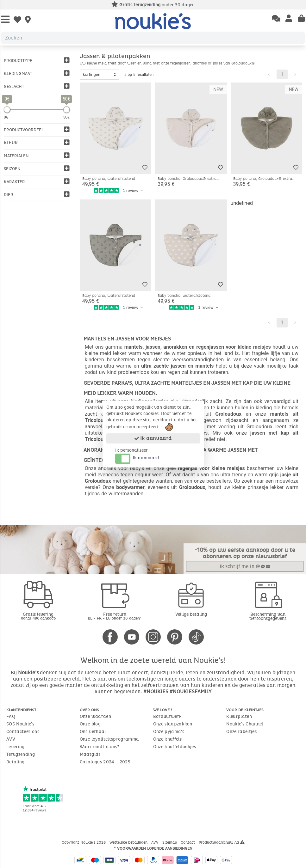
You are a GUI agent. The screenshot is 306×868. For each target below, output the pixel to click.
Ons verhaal (93, 732)
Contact (188, 842)
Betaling (16, 762)
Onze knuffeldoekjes (175, 747)
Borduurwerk (168, 716)
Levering (16, 747)
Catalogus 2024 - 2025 (105, 762)
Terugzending (21, 754)
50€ (66, 117)
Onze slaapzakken (173, 724)
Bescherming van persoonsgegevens (268, 616)
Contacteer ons (23, 732)
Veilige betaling (191, 614)
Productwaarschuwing (222, 842)
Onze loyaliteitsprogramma (109, 739)
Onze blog (90, 724)
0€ (6, 117)
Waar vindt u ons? (100, 747)
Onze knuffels (168, 739)
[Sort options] (100, 75)
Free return (115, 616)
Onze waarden (95, 716)
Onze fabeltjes (241, 732)
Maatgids (90, 754)
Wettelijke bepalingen (129, 842)
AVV (11, 739)
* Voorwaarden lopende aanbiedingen (153, 848)
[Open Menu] (5, 20)
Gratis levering (38, 616)
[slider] (7, 110)
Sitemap (170, 842)
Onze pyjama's (169, 732)
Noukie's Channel (245, 724)
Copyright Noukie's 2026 (84, 842)
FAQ (11, 716)
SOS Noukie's (20, 724)
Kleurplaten (239, 716)
